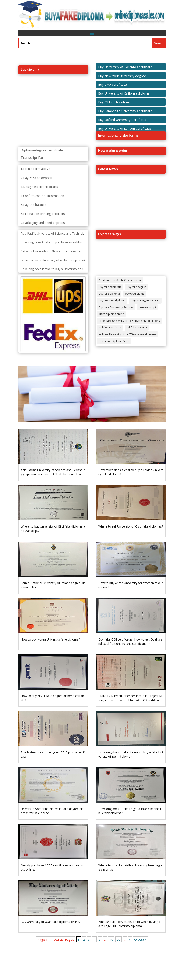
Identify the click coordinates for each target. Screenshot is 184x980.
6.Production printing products (43, 214)
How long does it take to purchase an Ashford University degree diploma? (71, 242)
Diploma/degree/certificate (42, 150)
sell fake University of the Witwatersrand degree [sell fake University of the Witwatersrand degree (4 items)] (128, 334)
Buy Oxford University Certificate (122, 120)
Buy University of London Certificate (125, 128)
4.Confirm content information (42, 196)
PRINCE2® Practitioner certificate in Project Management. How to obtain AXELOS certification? (130, 700)
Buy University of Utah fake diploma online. (50, 922)
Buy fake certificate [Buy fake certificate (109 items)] (110, 287)
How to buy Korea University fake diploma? (50, 639)
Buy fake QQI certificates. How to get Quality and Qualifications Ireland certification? (130, 641)
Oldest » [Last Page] (140, 939)
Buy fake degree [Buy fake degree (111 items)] (137, 287)
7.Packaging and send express (43, 223)
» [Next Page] (130, 939)
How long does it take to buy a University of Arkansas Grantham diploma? (71, 269)
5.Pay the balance (33, 205)
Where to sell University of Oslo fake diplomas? (131, 526)
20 (118, 939)
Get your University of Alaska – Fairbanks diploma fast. (58, 251)
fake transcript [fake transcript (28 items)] (147, 307)
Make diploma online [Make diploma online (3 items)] (111, 314)
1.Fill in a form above (35, 169)
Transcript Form (33, 158)
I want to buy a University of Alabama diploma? (53, 260)
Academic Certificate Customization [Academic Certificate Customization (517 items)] (120, 280)
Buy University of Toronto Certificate (125, 67)
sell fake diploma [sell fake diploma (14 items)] (137, 328)
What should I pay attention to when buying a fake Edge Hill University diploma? (130, 924)
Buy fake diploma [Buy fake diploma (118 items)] (109, 294)
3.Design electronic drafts (39, 187)
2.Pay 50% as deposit (36, 178)
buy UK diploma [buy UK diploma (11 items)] (135, 294)
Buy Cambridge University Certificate (125, 111)
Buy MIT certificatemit (114, 102)
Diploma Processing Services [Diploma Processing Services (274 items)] (116, 307)
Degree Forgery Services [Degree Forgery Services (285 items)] (145, 300)
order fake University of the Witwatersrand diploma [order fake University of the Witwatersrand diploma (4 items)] (130, 321)
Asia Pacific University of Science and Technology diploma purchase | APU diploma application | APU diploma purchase (53, 474)
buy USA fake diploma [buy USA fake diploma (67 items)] (112, 300)
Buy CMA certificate (112, 84)
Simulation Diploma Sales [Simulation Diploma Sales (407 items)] (114, 341)
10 (111, 939)
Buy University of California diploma (124, 93)
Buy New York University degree (122, 76)
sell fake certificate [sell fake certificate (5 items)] (110, 328)
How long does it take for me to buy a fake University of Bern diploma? (131, 754)
